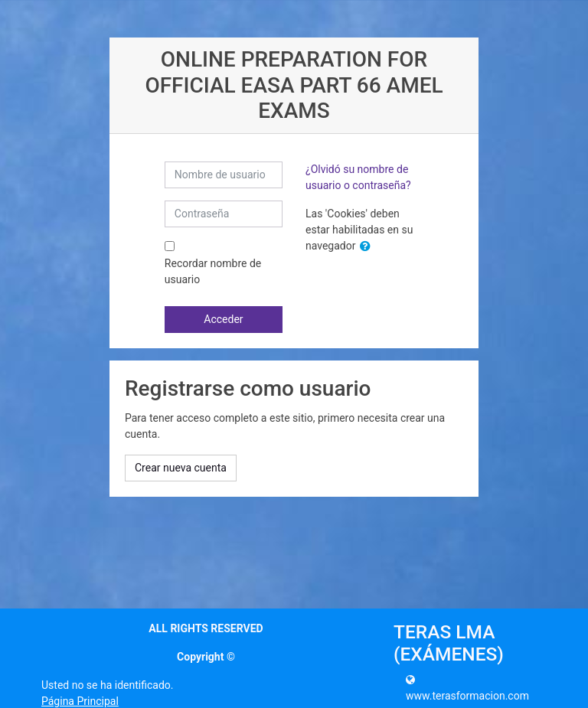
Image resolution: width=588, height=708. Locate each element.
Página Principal (80, 701)
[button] (368, 247)
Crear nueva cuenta (181, 468)
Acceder (223, 319)
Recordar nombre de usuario (213, 271)
